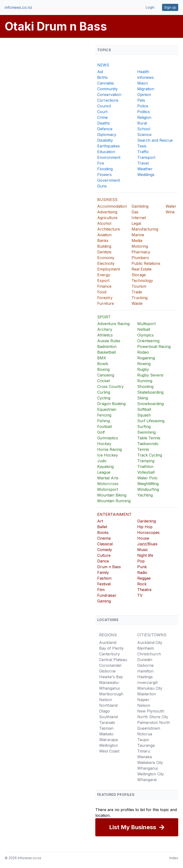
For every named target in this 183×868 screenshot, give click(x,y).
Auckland (108, 642)
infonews (145, 77)
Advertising (107, 212)
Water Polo (147, 478)
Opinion (144, 95)
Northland (108, 705)
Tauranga (146, 745)
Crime (102, 117)
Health (143, 72)
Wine (170, 212)
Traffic (143, 152)
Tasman (106, 728)
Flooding (105, 169)
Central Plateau (113, 660)
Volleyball (146, 472)
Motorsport (108, 489)
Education (106, 152)
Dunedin (145, 660)
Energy (104, 275)
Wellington (109, 745)
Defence (105, 129)
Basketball (107, 352)
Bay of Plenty (111, 648)
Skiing (143, 398)
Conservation (109, 95)
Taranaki (107, 722)
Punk (142, 567)
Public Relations (146, 263)
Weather (145, 169)
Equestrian (107, 409)
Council (104, 106)
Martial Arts (108, 478)
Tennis (143, 449)
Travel (143, 163)
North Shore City (153, 717)
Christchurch (149, 654)
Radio (142, 572)
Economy (106, 258)
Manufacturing (145, 229)
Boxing (103, 369)
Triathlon (145, 467)
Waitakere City (150, 763)
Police (143, 106)
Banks (103, 241)
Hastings (145, 677)
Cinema (104, 538)
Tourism (139, 286)
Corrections (108, 100)
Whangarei (147, 780)
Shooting (145, 386)
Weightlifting (148, 484)
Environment (109, 157)
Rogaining (146, 358)
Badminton (107, 346)
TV (140, 595)
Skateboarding (150, 392)
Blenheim (146, 648)
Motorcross (108, 484)
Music (143, 550)
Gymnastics (108, 438)
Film (101, 590)
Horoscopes (148, 532)
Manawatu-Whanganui (109, 685)
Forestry (105, 298)
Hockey (104, 444)
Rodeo (143, 352)
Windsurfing (148, 489)
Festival (104, 584)
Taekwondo (148, 444)
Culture (104, 555)
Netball (144, 329)
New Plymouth (151, 711)
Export (103, 281)
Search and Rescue (155, 140)
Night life (145, 555)
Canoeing (106, 375)
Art (100, 521)
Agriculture (107, 218)
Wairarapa (108, 740)
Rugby (143, 369)
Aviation (104, 235)
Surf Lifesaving (151, 421)
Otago (104, 711)
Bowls (103, 364)
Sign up (170, 7)
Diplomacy (107, 135)
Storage (139, 275)
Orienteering (148, 341)
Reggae (144, 578)
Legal (136, 223)
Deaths (104, 123)
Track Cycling (150, 455)
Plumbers (140, 258)
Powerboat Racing (154, 346)
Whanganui (147, 768)
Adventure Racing (113, 324)
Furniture (106, 303)
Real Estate (142, 269)
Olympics (145, 335)
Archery (105, 329)
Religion (144, 117)
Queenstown (149, 728)
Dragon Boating (111, 404)
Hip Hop (145, 527)
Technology (142, 281)
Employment (109, 269)
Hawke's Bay (111, 677)
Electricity (106, 263)
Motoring (140, 246)
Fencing (104, 415)
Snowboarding (150, 404)
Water (171, 206)
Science (144, 135)
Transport (146, 157)
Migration (146, 89)
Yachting (145, 495)
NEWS (103, 65)
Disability (105, 140)
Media (137, 241)
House (143, 538)
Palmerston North (154, 722)
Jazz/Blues (147, 544)
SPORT (104, 317)
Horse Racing (109, 449)
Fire (101, 163)
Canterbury (109, 654)
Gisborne (107, 671)
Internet (139, 218)
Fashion (104, 578)
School (144, 129)
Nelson (106, 700)
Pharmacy (141, 252)
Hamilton (145, 671)
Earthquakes (109, 146)
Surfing (144, 426)
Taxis (142, 146)
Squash (144, 415)
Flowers (104, 175)
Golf (101, 432)
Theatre (144, 590)
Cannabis (106, 83)
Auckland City (150, 642)
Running (145, 381)
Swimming (146, 432)
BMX (102, 358)
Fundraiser (107, 595)
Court (102, 112)
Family (103, 572)
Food (102, 292)
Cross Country (110, 386)
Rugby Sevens (150, 375)
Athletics (105, 335)
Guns (102, 186)
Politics (144, 112)
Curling (104, 392)
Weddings (146, 175)
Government (109, 180)
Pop (141, 561)
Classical (105, 544)
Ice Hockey (108, 455)
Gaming (104, 601)
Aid (100, 72)
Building (104, 246)
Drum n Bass (109, 567)
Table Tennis (149, 438)
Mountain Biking (112, 495)
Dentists (104, 252)
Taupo (143, 740)
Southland (108, 717)
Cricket (104, 381)
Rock (142, 584)
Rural (142, 123)
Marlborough (111, 694)
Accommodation (112, 206)
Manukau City (150, 688)
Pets (141, 100)
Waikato (106, 734)
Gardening (147, 521)
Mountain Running (114, 501)
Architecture (109, 229)
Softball (144, 409)
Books (103, 532)
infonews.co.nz (18, 7)
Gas (135, 212)
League (104, 472)
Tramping (146, 461)
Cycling (104, 398)
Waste (137, 303)
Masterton (147, 694)
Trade (137, 292)
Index (174, 858)
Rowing (144, 364)
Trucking (140, 298)
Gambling (140, 206)
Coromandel (110, 665)
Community (107, 89)
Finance (104, 286)
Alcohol (104, 223)
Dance (103, 561)
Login (150, 7)
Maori (142, 83)
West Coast (109, 751)
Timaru (144, 751)
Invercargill (147, 682)
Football (104, 426)
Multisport (146, 324)
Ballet (102, 527)
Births (102, 77)
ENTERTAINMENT (114, 514)
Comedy (105, 550)
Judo (102, 461)
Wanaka (145, 757)
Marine (138, 235)
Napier (143, 700)
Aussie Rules (109, 341)
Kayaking (105, 467)
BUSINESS (107, 200)
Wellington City (151, 774)
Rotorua (145, 734)
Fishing (104, 421)
